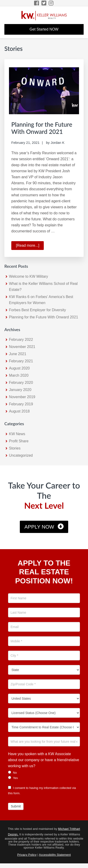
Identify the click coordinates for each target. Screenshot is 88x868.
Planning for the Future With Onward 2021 (42, 128)
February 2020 (21, 383)
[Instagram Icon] (51, 3)
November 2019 (22, 397)
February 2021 (21, 361)
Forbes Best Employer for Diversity (37, 310)
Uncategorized (21, 455)
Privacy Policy (27, 855)
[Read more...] (30, 246)
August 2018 (19, 411)
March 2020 (19, 375)
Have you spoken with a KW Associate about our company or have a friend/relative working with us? (44, 760)
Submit (16, 806)
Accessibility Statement (55, 855)
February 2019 (21, 404)
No (12, 773)
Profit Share (19, 441)
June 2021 (18, 354)
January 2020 (20, 390)
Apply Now (39, 527)
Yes (13, 778)
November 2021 (22, 347)
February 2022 (21, 340)
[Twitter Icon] (44, 3)
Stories (15, 448)
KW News (17, 434)
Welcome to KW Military (29, 276)
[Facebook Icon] (37, 3)
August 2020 (19, 368)
